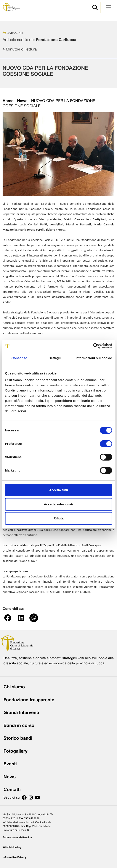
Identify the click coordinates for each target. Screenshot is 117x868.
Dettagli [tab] (55, 358)
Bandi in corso (19, 726)
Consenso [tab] (19, 358)
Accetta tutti (58, 490)
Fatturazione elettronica (17, 837)
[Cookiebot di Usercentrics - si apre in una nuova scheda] (93, 346)
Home (8, 101)
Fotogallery (15, 751)
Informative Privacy (14, 857)
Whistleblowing (12, 847)
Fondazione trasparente (29, 700)
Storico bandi (18, 738)
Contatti (12, 790)
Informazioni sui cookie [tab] (94, 358)
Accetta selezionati (58, 504)
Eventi (10, 764)
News (22, 101)
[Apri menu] (109, 7)
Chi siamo (14, 687)
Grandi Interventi (21, 713)
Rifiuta (58, 518)
